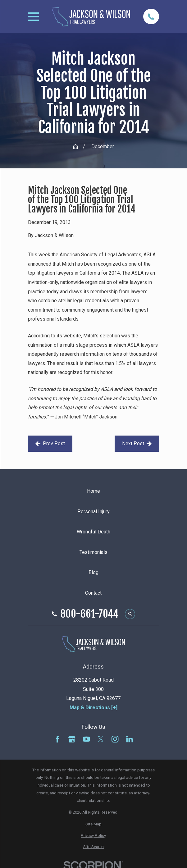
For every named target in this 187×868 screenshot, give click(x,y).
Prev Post (50, 443)
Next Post (137, 443)
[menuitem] (93, 824)
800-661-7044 (89, 614)
